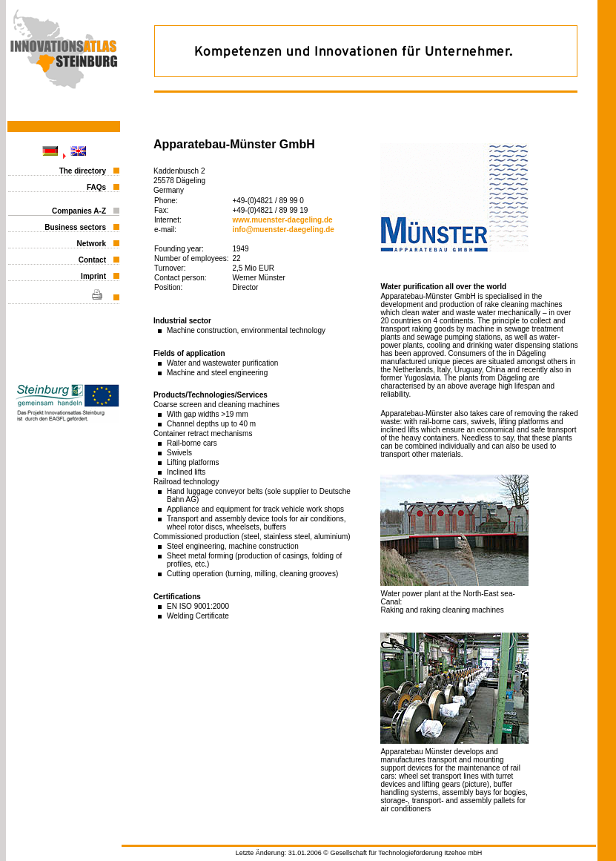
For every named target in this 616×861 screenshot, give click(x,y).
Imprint (93, 276)
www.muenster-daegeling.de (282, 220)
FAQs (96, 187)
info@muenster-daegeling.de (283, 230)
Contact (92, 260)
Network (92, 244)
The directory (83, 171)
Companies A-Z (79, 211)
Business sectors (75, 227)
